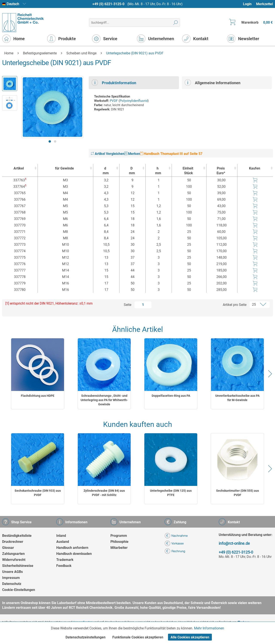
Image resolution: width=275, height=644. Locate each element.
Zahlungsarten (13, 554)
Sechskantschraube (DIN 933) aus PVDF (38, 493)
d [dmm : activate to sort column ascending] (105, 171)
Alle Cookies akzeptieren (190, 637)
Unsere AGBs (12, 572)
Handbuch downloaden (74, 554)
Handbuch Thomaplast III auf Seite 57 (171, 154)
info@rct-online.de (234, 543)
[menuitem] (249, 4)
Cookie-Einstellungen (19, 590)
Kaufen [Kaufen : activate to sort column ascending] (255, 168)
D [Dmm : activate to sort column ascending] (131, 171)
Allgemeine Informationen (212, 82)
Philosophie (119, 542)
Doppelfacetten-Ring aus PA (171, 396)
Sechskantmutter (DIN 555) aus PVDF (238, 493)
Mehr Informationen (209, 628)
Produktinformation (114, 82)
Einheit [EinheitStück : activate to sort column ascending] (188, 171)
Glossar (8, 548)
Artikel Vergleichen (108, 154)
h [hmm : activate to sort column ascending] (158, 171)
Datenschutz (12, 584)
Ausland (63, 542)
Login (247, 4)
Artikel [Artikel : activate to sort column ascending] (19, 168)
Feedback (64, 566)
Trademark (65, 560)
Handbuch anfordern (72, 548)
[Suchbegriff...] (134, 23)
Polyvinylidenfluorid (134, 101)
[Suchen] (176, 23)
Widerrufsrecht (14, 560)
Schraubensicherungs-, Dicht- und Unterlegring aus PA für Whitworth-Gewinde (104, 400)
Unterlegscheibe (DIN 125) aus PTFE (171, 493)
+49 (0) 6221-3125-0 (108, 4)
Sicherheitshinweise (18, 566)
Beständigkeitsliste (17, 536)
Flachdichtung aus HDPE (38, 396)
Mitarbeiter (119, 548)
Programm (119, 536)
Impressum (11, 578)
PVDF (114, 101)
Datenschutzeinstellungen (86, 637)
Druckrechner (13, 542)
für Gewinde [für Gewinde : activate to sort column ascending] (64, 168)
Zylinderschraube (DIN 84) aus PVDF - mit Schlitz (104, 493)
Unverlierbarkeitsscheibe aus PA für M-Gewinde (237, 398)
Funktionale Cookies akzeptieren (138, 637)
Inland (61, 536)
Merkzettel (264, 4)
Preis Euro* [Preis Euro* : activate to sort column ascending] (221, 171)
